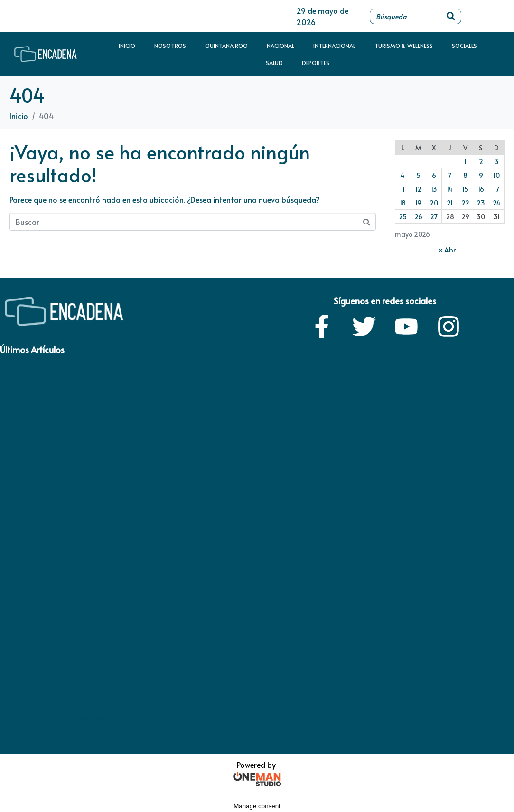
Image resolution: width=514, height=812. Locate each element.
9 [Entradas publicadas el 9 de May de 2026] (481, 175)
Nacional (280, 46)
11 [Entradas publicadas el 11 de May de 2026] (403, 189)
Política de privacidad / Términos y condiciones (73, 717)
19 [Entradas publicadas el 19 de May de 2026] (418, 203)
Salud (274, 63)
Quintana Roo (226, 46)
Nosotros (170, 46)
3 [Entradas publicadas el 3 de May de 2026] (497, 162)
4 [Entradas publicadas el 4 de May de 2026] (403, 175)
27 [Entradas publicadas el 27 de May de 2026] (434, 217)
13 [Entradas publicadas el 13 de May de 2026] (434, 189)
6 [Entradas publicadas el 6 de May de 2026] (434, 175)
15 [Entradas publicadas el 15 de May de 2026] (465, 189)
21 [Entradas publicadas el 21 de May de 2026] (450, 203)
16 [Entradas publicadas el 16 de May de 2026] (481, 189)
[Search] (451, 16)
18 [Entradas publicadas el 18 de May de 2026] (403, 203)
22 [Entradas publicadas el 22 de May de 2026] (465, 203)
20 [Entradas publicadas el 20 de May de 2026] (434, 203)
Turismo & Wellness (404, 46)
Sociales (464, 46)
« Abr (447, 250)
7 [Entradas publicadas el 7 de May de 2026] (450, 175)
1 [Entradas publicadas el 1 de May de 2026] (465, 162)
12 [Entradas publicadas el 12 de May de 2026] (418, 189)
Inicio (127, 46)
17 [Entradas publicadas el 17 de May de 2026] (496, 189)
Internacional (334, 46)
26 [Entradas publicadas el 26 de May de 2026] (418, 217)
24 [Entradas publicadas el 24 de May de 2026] (497, 203)
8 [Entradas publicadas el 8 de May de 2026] (465, 175)
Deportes (316, 63)
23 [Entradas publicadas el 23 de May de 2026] (481, 203)
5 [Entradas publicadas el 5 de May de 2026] (418, 175)
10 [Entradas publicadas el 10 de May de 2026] (496, 175)
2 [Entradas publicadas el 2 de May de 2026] (481, 162)
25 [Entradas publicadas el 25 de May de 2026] (403, 217)
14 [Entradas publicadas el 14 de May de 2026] (450, 189)
